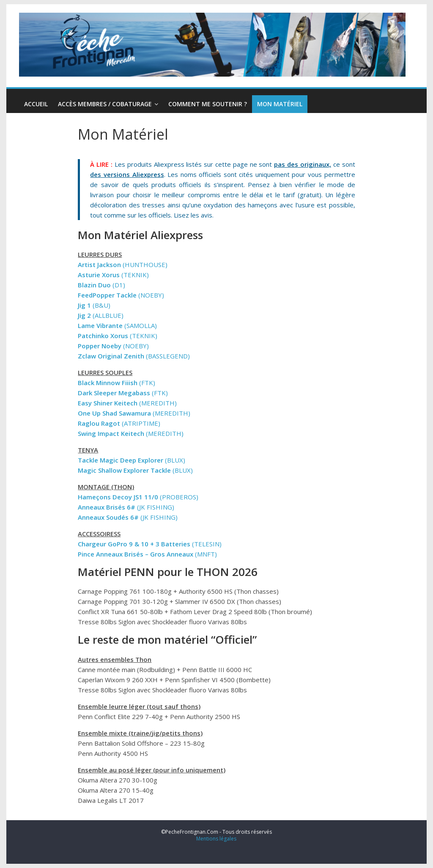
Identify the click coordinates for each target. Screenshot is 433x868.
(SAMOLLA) (117, 325)
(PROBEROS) (138, 497)
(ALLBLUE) (101, 315)
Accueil (36, 104)
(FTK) (116, 383)
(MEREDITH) (127, 403)
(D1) (101, 285)
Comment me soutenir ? (208, 104)
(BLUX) (132, 460)
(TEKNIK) (113, 275)
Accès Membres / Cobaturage (105, 104)
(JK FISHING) (126, 507)
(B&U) (94, 305)
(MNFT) (147, 554)
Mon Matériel (280, 104)
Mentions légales (216, 839)
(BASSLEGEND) (134, 356)
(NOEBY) (121, 295)
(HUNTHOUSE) (123, 265)
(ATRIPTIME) (119, 423)
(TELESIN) (150, 544)
